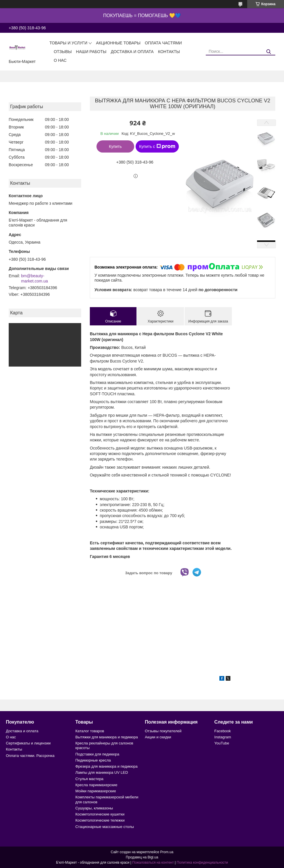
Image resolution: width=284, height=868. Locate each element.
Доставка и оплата (132, 52)
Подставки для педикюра (97, 754)
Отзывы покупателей (163, 731)
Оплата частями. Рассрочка (30, 756)
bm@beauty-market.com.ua (35, 278)
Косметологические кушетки (100, 814)
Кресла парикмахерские (96, 785)
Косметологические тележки (100, 820)
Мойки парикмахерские (96, 791)
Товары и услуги (68, 43)
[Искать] (269, 52)
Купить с (157, 146)
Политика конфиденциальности (202, 862)
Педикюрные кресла (93, 760)
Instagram (223, 737)
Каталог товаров (90, 731)
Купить (115, 146)
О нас (60, 60)
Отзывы (63, 52)
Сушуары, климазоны (94, 808)
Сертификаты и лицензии (28, 743)
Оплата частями (163, 43)
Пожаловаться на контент (153, 862)
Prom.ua (167, 852)
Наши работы (91, 52)
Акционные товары (118, 43)
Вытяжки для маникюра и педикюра (107, 737)
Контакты (169, 52)
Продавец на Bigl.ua (142, 857)
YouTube (222, 743)
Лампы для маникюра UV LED (102, 772)
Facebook (223, 731)
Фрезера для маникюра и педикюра (106, 766)
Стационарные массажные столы (105, 827)
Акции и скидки (158, 737)
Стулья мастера (89, 779)
